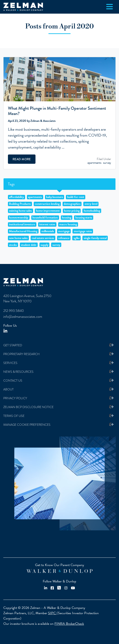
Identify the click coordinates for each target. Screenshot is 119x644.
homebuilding (92, 211)
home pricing (72, 211)
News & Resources (18, 372)
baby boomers (55, 197)
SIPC (52, 613)
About (8, 389)
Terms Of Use (14, 416)
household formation (45, 218)
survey (107, 163)
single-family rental (95, 238)
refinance (64, 238)
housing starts (84, 218)
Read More (22, 159)
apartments (94, 163)
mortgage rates (83, 231)
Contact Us (13, 381)
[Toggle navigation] (110, 7)
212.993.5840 (14, 311)
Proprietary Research (21, 354)
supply (44, 245)
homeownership (19, 218)
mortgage (64, 231)
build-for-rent (76, 197)
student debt (29, 245)
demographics (72, 204)
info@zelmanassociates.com (23, 317)
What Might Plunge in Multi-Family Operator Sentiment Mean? (57, 111)
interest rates (47, 224)
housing (67, 218)
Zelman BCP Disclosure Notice (28, 407)
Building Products (20, 204)
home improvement (48, 211)
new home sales (18, 238)
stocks (13, 245)
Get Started (13, 345)
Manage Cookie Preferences (27, 425)
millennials (48, 231)
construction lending (47, 204)
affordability (16, 197)
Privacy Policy (15, 398)
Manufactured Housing (23, 231)
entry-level (91, 204)
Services (10, 363)
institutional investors (22, 224)
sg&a (77, 238)
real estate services (43, 238)
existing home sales (20, 211)
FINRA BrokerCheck (69, 624)
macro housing (68, 224)
